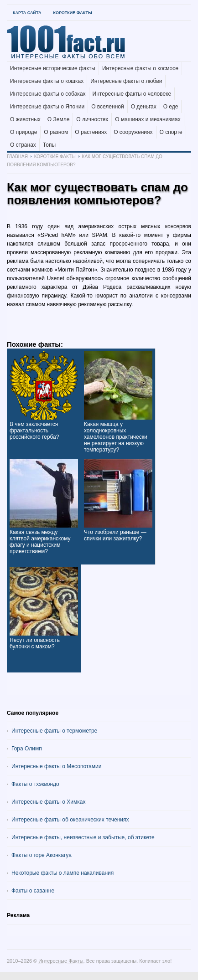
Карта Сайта (27, 13)
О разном (56, 132)
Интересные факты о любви (126, 81)
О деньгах (144, 107)
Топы (49, 145)
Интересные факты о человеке (132, 94)
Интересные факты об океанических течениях (70, 820)
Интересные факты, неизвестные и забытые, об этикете (83, 837)
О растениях (91, 132)
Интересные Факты (61, 961)
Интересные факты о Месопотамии (57, 766)
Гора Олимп (27, 749)
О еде (171, 107)
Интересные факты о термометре (54, 731)
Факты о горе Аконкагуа (42, 855)
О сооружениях (133, 132)
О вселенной (108, 107)
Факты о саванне (33, 891)
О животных (25, 119)
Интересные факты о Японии (47, 107)
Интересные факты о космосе (140, 68)
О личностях (92, 119)
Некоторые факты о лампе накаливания (63, 873)
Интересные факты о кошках (47, 81)
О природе (23, 132)
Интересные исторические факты (53, 68)
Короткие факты (72, 13)
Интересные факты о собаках (48, 94)
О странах (23, 145)
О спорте (171, 132)
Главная (17, 156)
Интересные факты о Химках (48, 802)
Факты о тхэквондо (35, 784)
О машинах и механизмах (148, 119)
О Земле (59, 119)
